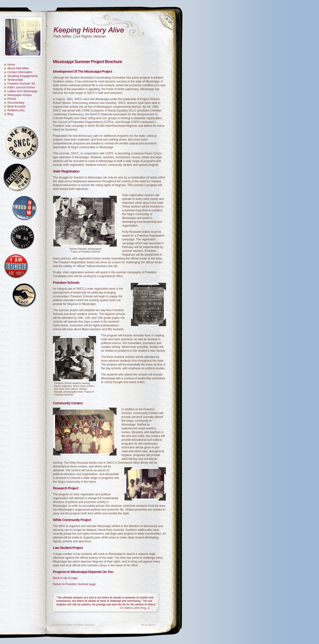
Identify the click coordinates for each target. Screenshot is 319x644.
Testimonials (15, 80)
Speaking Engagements (23, 76)
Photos (12, 99)
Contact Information (20, 72)
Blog (10, 114)
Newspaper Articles (20, 95)
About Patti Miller (18, 68)
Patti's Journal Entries (21, 87)
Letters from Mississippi (22, 91)
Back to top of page (65, 578)
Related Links (16, 110)
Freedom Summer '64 (21, 84)
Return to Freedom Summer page (74, 584)
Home (11, 65)
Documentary (16, 103)
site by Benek (148, 625)
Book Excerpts (17, 106)
